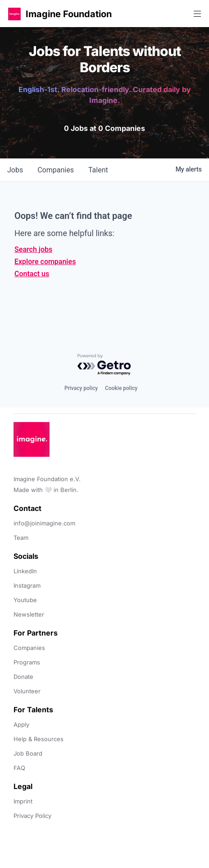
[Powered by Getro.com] (104, 365)
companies (56, 170)
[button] (14, 14)
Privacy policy (81, 388)
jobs (15, 170)
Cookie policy (121, 388)
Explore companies (45, 262)
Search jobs (33, 249)
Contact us (32, 274)
